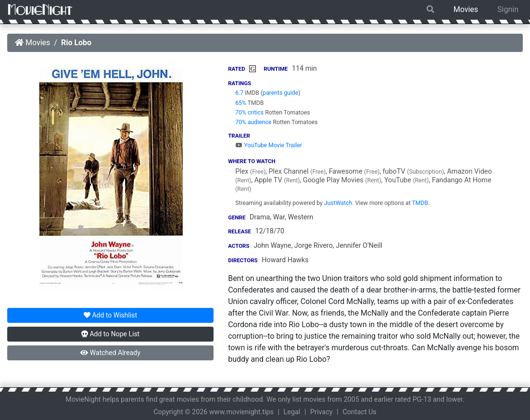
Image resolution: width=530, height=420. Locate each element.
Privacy (322, 412)
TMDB (420, 203)
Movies (466, 9)
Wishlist (110, 315)
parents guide (280, 93)
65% (241, 103)
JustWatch (338, 203)
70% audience (253, 122)
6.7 (239, 93)
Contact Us (360, 412)
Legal (292, 412)
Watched (110, 353)
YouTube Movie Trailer (269, 145)
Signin (508, 9)
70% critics (249, 113)
